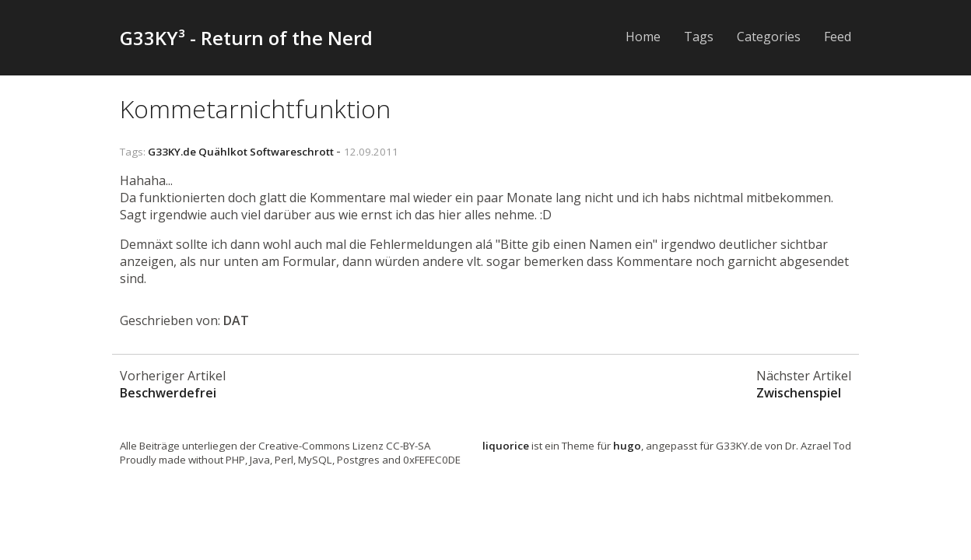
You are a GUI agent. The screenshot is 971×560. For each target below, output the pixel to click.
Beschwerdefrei (168, 393)
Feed (838, 37)
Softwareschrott (292, 152)
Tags (699, 37)
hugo (627, 446)
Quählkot (223, 152)
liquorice (506, 446)
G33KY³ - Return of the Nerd (246, 38)
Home (643, 37)
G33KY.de (172, 152)
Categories (769, 37)
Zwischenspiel (799, 393)
